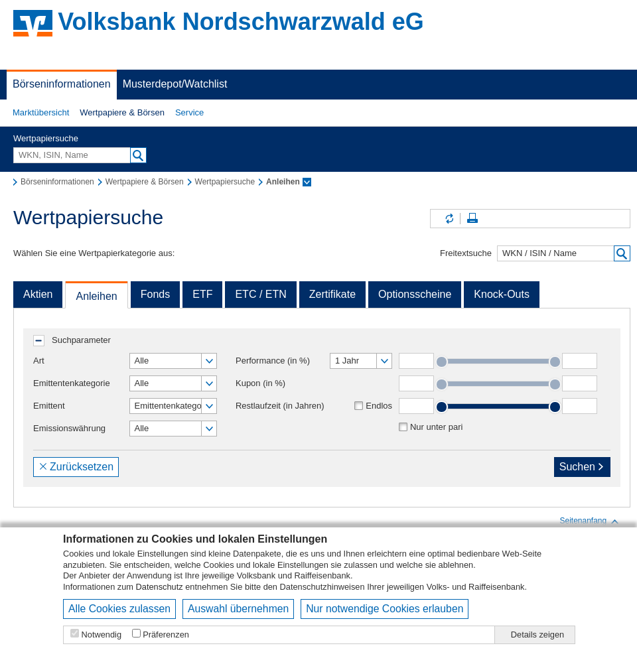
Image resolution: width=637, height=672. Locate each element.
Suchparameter (81, 340)
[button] (41, 113)
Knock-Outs (502, 294)
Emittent (49, 406)
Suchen (582, 467)
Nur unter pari (436, 427)
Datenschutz (160, 587)
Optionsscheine (415, 294)
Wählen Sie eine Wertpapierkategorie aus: (94, 253)
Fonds (155, 294)
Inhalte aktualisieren (449, 219)
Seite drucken (472, 219)
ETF (202, 294)
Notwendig (102, 635)
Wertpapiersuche (46, 138)
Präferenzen (166, 635)
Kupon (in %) (260, 383)
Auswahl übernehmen (238, 609)
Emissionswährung (69, 428)
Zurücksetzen (76, 467)
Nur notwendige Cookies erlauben (385, 609)
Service (189, 112)
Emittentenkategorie (72, 383)
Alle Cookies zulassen (119, 609)
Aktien (38, 294)
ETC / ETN (260, 294)
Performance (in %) (273, 361)
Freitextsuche (466, 253)
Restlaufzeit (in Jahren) (280, 406)
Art (39, 361)
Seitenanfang (590, 521)
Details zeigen (537, 635)
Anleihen (96, 296)
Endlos (379, 406)
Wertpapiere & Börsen (122, 112)
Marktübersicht (41, 112)
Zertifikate (332, 294)
